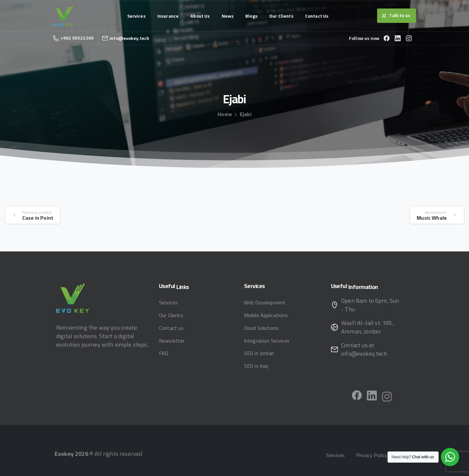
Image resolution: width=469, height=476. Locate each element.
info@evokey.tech (130, 38)
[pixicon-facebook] (357, 397)
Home (225, 114)
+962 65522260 (73, 38)
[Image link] (73, 298)
